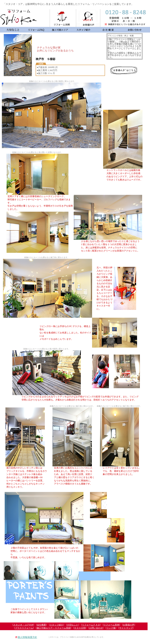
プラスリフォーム (24, 628)
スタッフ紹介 (56, 625)
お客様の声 (129, 625)
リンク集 (111, 628)
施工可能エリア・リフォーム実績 (54, 628)
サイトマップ (126, 628)
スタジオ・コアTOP (23, 625)
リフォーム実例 (111, 625)
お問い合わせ (96, 628)
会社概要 (41, 625)
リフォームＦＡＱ (91, 625)
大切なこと (73, 625)
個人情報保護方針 (27, 637)
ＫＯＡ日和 (80, 628)
